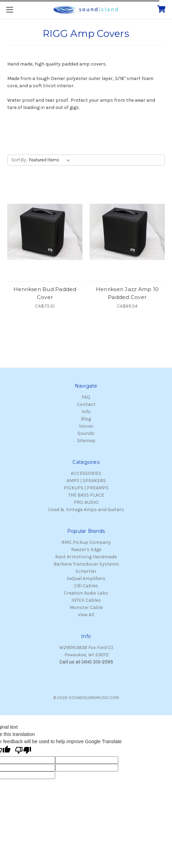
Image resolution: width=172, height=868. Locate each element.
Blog (86, 419)
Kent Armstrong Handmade (86, 557)
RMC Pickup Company (86, 542)
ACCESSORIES (86, 473)
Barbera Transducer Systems (86, 564)
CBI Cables (86, 586)
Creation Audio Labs (86, 593)
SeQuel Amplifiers (86, 578)
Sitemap (86, 441)
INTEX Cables (86, 600)
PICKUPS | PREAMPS (86, 488)
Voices (86, 426)
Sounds (86, 433)
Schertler (86, 571)
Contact (86, 404)
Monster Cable (86, 607)
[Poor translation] (23, 751)
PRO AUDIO (86, 502)
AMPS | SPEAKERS (86, 481)
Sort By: (19, 160)
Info (86, 412)
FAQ (86, 397)
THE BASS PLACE (86, 495)
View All (86, 615)
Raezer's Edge (86, 550)
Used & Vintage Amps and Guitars (86, 510)
